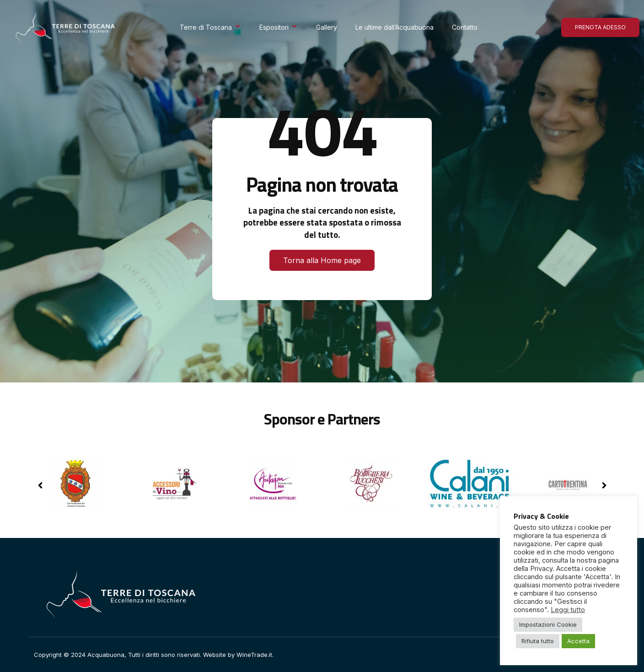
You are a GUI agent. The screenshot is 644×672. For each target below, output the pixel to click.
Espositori (279, 27)
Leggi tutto (568, 610)
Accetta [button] (578, 641)
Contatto (465, 27)
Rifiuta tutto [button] (538, 641)
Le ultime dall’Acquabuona (394, 27)
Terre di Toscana (210, 27)
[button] (604, 485)
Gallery (327, 27)
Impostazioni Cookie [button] (548, 624)
